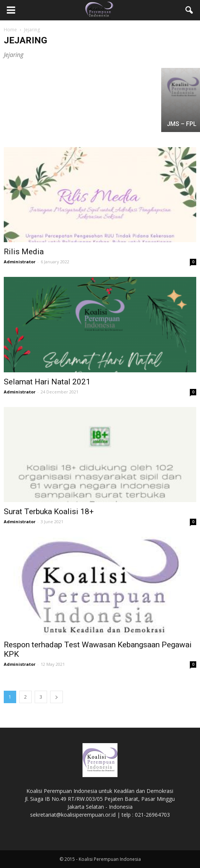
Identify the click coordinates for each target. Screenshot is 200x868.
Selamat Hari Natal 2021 (47, 382)
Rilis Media (24, 252)
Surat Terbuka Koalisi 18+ (49, 512)
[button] (189, 10)
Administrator (20, 262)
